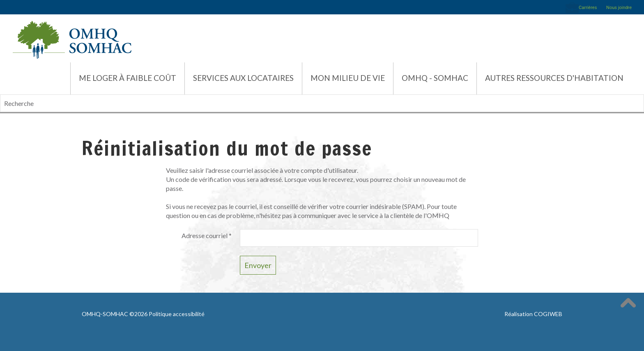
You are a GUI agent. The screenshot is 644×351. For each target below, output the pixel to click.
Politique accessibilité (177, 314)
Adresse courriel (207, 235)
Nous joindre (619, 8)
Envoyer (258, 265)
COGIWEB (548, 314)
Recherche (0, 95)
